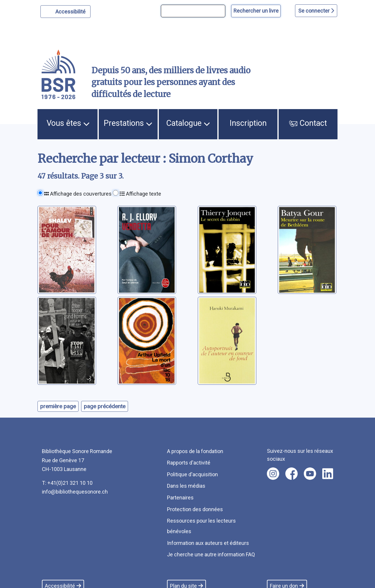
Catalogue (188, 123)
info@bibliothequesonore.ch (75, 492)
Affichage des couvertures (78, 194)
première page (58, 406)
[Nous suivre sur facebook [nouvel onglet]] (292, 474)
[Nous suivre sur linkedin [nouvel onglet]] (328, 474)
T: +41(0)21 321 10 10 (67, 483)
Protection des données (195, 509)
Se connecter (316, 11)
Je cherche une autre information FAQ (211, 554)
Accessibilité (71, 11)
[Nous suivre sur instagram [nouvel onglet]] (273, 474)
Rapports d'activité (189, 463)
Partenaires (180, 498)
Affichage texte (140, 194)
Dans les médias (186, 486)
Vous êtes (68, 123)
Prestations (128, 123)
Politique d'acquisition (192, 474)
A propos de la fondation (195, 451)
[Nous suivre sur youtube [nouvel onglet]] (310, 474)
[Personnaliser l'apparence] (65, 12)
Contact (308, 123)
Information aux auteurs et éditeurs (208, 543)
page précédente (105, 406)
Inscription (248, 123)
